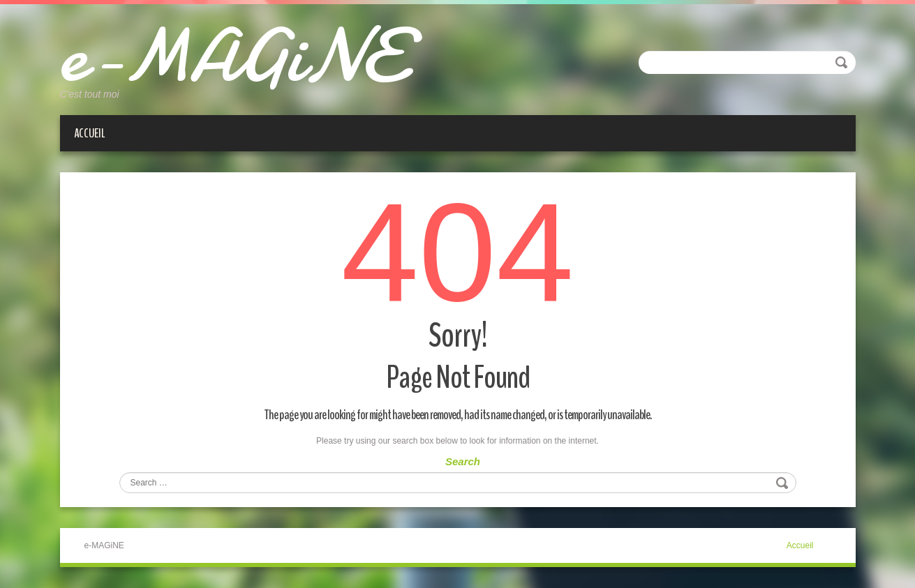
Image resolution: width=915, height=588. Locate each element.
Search (463, 461)
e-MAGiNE (232, 56)
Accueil (90, 133)
